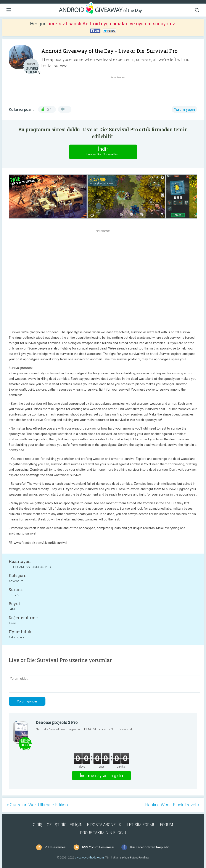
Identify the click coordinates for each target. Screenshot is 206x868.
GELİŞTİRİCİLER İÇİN (65, 825)
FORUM (167, 825)
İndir (103, 152)
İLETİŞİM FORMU (141, 825)
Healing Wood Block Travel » (172, 805)
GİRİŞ (38, 825)
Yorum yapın (184, 109)
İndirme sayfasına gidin (101, 776)
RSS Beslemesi (56, 847)
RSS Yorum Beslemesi (98, 847)
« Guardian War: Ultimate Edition (37, 805)
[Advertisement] (120, 90)
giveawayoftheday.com (89, 858)
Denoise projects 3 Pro (57, 722)
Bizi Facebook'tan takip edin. (150, 847)
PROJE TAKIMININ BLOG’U (103, 833)
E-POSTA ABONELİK (104, 825)
